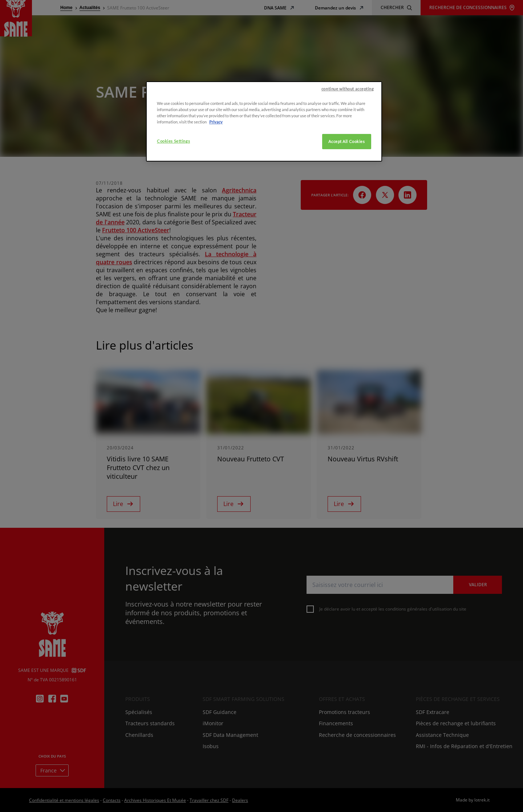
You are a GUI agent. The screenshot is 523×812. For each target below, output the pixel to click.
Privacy (216, 175)
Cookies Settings (173, 194)
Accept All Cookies (346, 194)
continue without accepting (348, 142)
